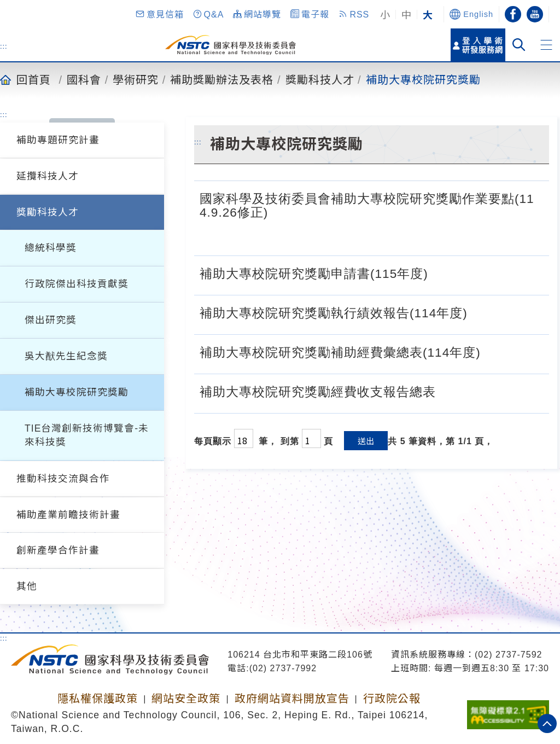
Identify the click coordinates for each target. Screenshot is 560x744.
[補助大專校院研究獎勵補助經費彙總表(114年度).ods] (492, 351)
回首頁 (34, 79)
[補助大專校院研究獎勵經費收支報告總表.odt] (447, 391)
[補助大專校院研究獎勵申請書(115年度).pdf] (466, 272)
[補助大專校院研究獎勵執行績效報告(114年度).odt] (479, 312)
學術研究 (136, 79)
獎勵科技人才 (320, 79)
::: (4, 46)
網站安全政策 (186, 699)
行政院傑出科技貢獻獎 (77, 284)
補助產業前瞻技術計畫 (68, 515)
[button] (159, 14)
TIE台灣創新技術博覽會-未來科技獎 (87, 435)
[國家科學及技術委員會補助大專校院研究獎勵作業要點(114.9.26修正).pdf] (532, 236)
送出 (366, 441)
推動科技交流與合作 (63, 479)
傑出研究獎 (51, 320)
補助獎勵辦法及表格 (222, 79)
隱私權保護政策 (98, 699)
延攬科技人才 (48, 176)
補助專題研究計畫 (58, 140)
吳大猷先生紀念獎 (66, 356)
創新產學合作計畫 (58, 550)
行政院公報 (392, 699)
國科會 (84, 79)
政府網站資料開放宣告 (292, 699)
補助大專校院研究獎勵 (423, 79)
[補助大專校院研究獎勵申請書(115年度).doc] (493, 272)
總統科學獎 (51, 248)
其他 (27, 586)
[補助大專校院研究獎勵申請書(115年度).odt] (440, 272)
